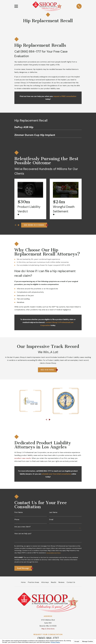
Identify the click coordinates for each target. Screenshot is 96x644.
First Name (19, 512)
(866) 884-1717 (31, 52)
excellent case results (23, 458)
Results (54, 582)
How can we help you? (23, 534)
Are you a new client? (22, 527)
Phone (17, 520)
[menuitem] (48, 128)
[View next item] (19, 225)
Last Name (53, 512)
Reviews (61, 582)
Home (23, 582)
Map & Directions (48, 629)
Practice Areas (33, 582)
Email (51, 520)
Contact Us (71, 582)
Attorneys (45, 582)
